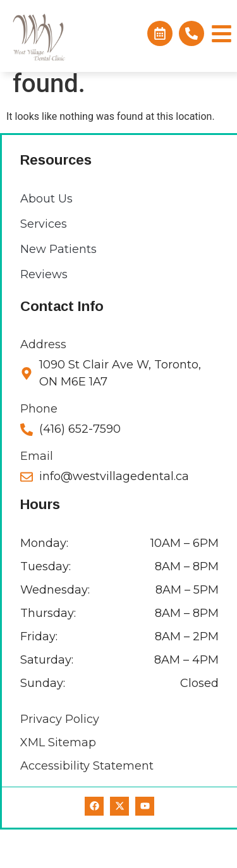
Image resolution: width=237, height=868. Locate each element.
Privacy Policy (60, 758)
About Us (46, 237)
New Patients (58, 288)
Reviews (44, 313)
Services (44, 262)
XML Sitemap (58, 781)
